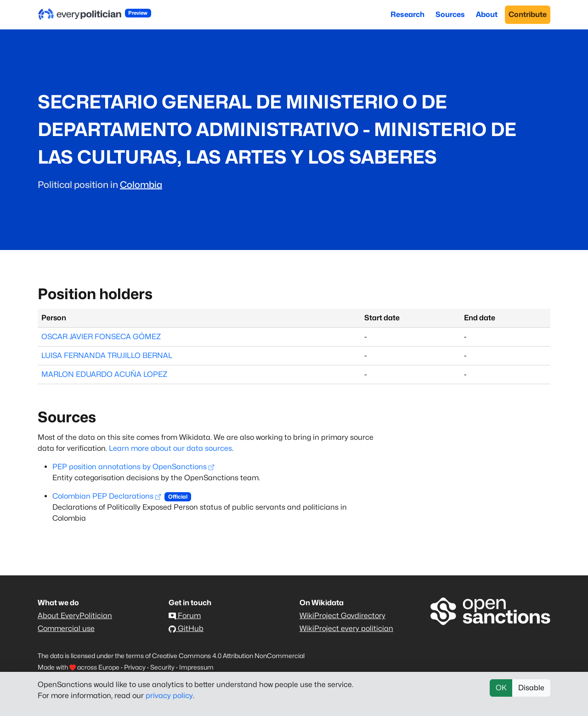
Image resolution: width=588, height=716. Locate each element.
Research (407, 14)
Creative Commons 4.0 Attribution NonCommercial (228, 656)
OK (501, 688)
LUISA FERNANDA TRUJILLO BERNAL (107, 355)
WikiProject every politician (346, 628)
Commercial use (66, 628)
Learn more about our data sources (170, 448)
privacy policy (169, 696)
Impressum (196, 667)
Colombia (141, 185)
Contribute (528, 14)
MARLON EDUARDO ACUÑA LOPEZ (104, 374)
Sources (450, 14)
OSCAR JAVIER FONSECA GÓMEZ (101, 337)
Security (162, 667)
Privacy (135, 667)
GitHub (186, 628)
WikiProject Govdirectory (342, 616)
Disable (531, 688)
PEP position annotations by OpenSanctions (133, 467)
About (487, 14)
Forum (185, 616)
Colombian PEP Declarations (107, 496)
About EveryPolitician (75, 616)
